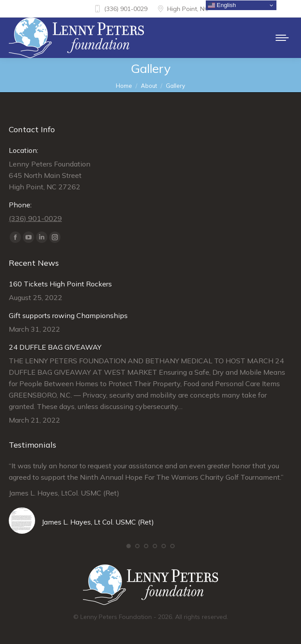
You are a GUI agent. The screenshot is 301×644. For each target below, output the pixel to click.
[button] (129, 546)
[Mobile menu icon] (282, 38)
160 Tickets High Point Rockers (60, 284)
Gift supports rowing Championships (68, 315)
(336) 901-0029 (120, 9)
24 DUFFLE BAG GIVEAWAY (55, 347)
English (222, 5)
